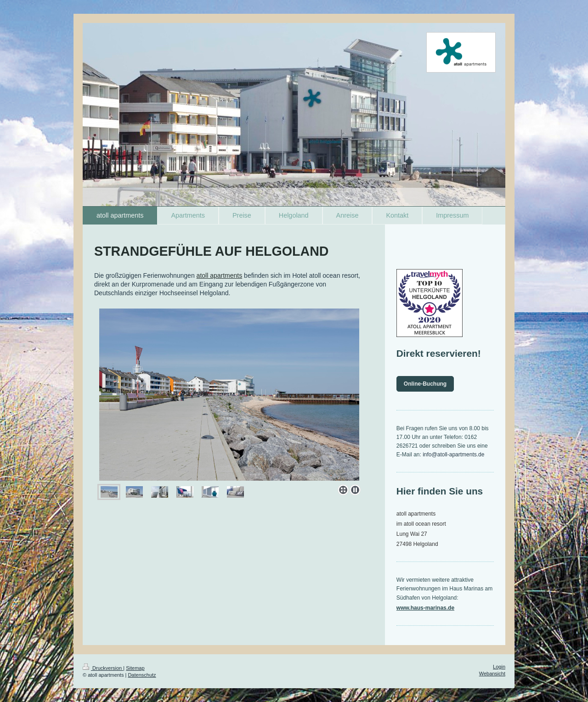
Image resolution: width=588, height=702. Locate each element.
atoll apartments (220, 275)
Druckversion (103, 668)
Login (499, 667)
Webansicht (492, 674)
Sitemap (135, 668)
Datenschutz (142, 675)
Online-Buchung (425, 384)
